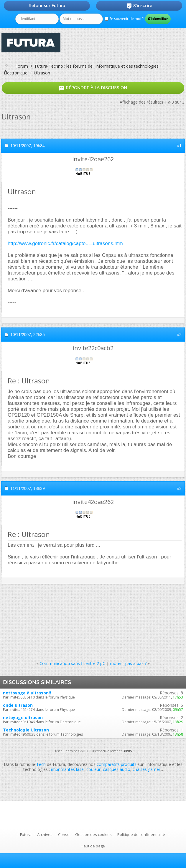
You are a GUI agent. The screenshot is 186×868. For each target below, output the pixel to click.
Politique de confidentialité (141, 834)
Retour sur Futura (47, 6)
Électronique (16, 73)
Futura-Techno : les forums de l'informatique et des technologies (97, 66)
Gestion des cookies (93, 834)
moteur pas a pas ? (128, 663)
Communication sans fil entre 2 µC (72, 663)
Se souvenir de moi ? (124, 19)
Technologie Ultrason (26, 730)
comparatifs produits (117, 764)
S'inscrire (139, 6)
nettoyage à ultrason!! (27, 693)
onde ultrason (18, 705)
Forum (22, 66)
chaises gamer (147, 769)
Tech (41, 764)
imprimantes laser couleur (76, 769)
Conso (64, 834)
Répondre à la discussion (93, 88)
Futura (26, 834)
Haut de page (93, 846)
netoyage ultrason (23, 717)
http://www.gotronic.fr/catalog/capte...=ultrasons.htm (65, 243)
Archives (45, 834)
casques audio (117, 769)
